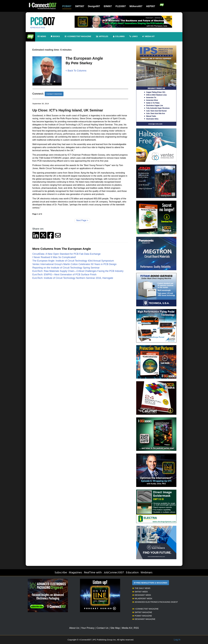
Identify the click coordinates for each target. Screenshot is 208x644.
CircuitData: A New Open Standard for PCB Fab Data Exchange (66, 254)
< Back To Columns (76, 71)
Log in (177, 640)
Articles (102, 36)
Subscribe (61, 573)
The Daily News (141, 588)
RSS (136, 628)
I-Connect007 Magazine (78, 36)
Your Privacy (88, 628)
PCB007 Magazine (142, 616)
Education (132, 573)
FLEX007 (121, 6)
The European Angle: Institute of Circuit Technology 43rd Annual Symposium (73, 261)
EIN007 (108, 6)
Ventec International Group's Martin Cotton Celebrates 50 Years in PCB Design (75, 264)
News (42, 36)
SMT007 (80, 6)
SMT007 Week (140, 592)
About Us (74, 628)
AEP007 (151, 6)
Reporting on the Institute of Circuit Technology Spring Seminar (66, 268)
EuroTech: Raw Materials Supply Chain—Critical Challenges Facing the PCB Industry (78, 271)
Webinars (146, 573)
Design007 (94, 6)
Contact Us (102, 628)
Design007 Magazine (144, 619)
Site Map (115, 628)
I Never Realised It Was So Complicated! (54, 257)
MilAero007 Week (142, 599)
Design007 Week (142, 595)
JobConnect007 (114, 573)
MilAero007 (136, 6)
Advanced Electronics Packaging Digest (155, 602)
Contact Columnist (54, 94)
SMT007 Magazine (142, 612)
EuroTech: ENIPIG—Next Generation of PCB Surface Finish (64, 275)
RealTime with (93, 573)
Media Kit (127, 628)
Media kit (148, 36)
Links (133, 36)
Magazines (75, 573)
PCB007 (67, 6)
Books (55, 36)
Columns (119, 36)
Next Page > (82, 220)
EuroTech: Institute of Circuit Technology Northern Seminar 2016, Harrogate (73, 278)
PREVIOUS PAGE (38, 28)
